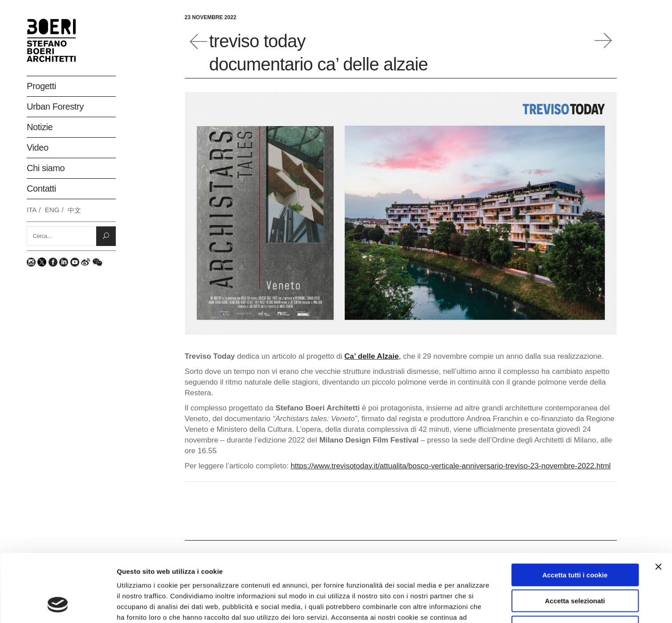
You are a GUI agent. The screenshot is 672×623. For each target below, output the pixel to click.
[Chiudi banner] (658, 506)
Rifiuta (575, 566)
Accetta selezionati (575, 540)
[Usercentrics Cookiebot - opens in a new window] (58, 606)
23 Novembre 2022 (211, 17)
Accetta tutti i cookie (575, 514)
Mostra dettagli (473, 605)
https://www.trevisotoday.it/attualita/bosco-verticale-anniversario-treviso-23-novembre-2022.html (451, 466)
